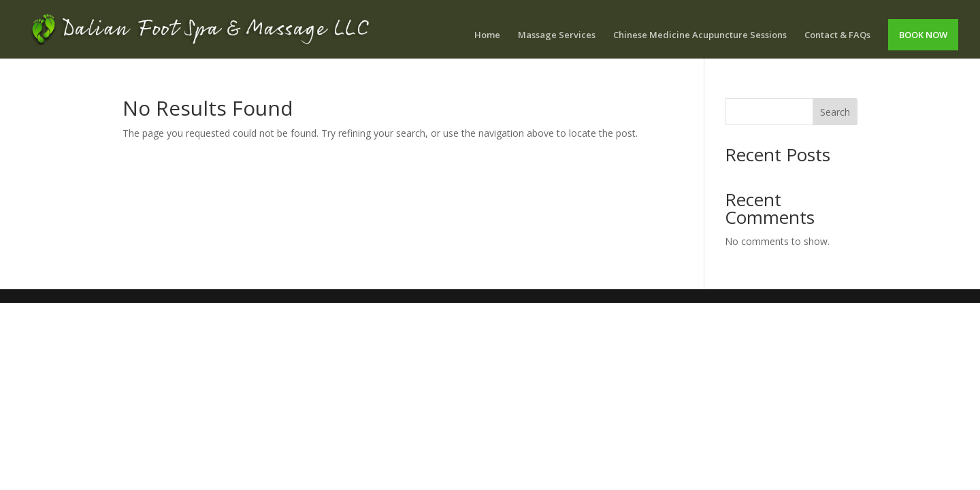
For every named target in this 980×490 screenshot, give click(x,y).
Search (835, 112)
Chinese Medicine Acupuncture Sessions (700, 35)
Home (487, 35)
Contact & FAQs (837, 35)
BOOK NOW (923, 35)
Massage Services (557, 35)
